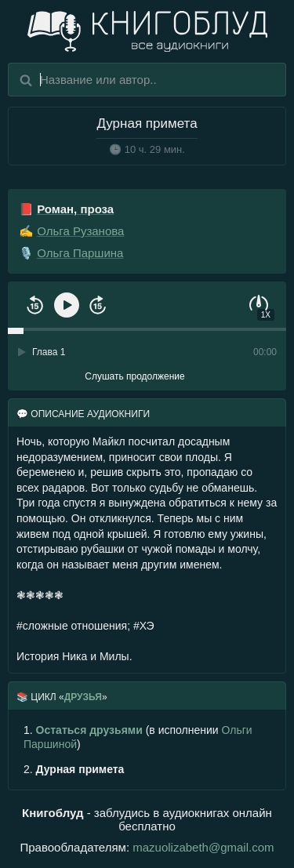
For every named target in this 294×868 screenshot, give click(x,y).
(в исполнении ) (138, 737)
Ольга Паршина (80, 253)
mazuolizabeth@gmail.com (203, 847)
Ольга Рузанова (80, 231)
